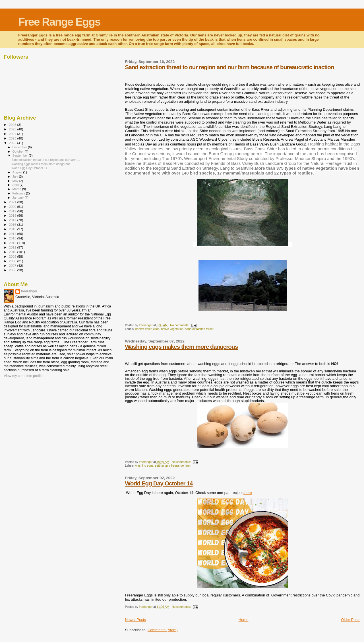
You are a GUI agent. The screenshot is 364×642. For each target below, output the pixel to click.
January (19, 198)
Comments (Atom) (163, 630)
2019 (13, 211)
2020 (13, 207)
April (16, 185)
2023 (13, 138)
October (19, 151)
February (19, 193)
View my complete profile (23, 376)
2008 (13, 261)
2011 (13, 247)
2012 (13, 243)
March (17, 189)
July (16, 177)
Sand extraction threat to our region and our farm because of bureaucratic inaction (229, 67)
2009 (13, 256)
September (21, 155)
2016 (13, 224)
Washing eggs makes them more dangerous (181, 347)
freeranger (29, 291)
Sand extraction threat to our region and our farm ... (46, 160)
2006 (13, 270)
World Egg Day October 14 (159, 483)
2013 (13, 238)
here (248, 493)
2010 (13, 252)
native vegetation (172, 329)
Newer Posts (135, 620)
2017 (13, 220)
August (18, 172)
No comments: (180, 325)
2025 (13, 129)
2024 (13, 134)
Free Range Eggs (59, 22)
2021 (13, 202)
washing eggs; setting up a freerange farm (163, 466)
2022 (13, 143)
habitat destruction (147, 329)
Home (244, 620)
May (16, 181)
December (20, 147)
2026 (13, 125)
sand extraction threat (199, 329)
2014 (13, 234)
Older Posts (351, 620)
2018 (13, 215)
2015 (13, 229)
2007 (13, 265)
